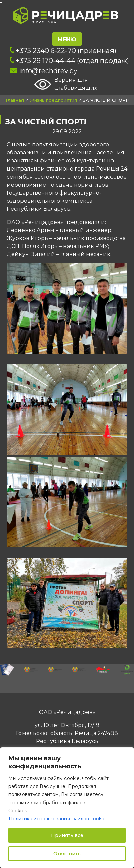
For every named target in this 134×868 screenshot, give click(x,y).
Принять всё (67, 835)
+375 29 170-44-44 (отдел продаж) (70, 61)
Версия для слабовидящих (66, 84)
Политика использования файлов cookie (57, 819)
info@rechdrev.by (43, 71)
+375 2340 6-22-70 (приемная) (63, 51)
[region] (67, 808)
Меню (67, 39)
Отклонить (67, 854)
